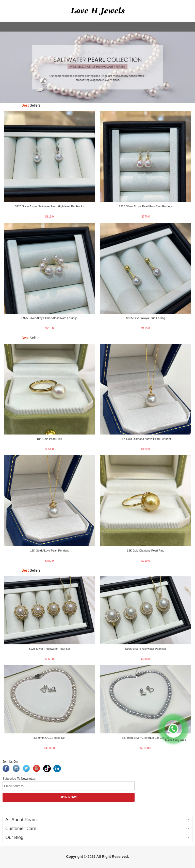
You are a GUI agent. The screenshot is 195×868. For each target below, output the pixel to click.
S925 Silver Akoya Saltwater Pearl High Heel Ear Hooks (49, 206)
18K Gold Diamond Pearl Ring (146, 551)
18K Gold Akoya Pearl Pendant (50, 551)
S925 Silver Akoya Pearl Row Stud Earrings (146, 206)
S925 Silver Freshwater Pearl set (146, 649)
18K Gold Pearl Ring (49, 439)
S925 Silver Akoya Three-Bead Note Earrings (49, 318)
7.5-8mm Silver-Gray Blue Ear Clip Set (145, 738)
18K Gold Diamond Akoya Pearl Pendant (146, 439)
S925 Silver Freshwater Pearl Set (49, 649)
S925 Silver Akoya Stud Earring (146, 318)
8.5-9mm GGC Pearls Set (49, 738)
